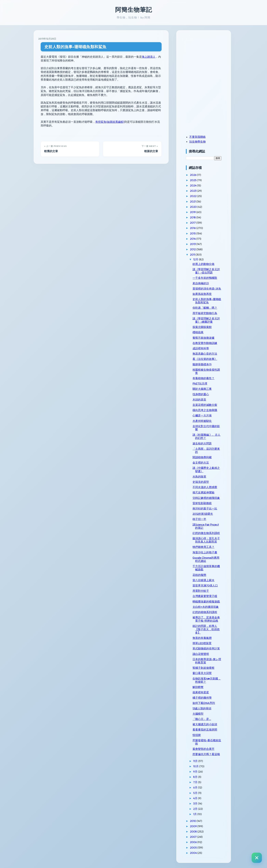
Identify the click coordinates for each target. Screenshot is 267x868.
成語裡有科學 (201, 348)
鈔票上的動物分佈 (203, 264)
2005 (194, 848)
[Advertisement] (207, 59)
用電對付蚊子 (201, 591)
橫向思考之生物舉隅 (205, 410)
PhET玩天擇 (200, 383)
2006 (194, 842)
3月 (196, 803)
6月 (196, 787)
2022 (193, 196)
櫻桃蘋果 (198, 332)
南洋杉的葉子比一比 (205, 508)
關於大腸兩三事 (202, 389)
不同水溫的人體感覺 (205, 487)
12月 (196, 259)
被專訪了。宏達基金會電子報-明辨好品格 (206, 619)
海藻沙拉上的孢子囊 (205, 552)
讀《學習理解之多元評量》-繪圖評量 (206, 320)
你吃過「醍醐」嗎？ (205, 308)
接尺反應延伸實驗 (203, 492)
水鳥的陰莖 (199, 477)
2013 (193, 244)
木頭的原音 (199, 400)
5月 (196, 793)
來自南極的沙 (201, 283)
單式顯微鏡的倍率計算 (206, 648)
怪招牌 (197, 735)
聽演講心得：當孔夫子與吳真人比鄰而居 (206, 540)
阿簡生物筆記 (134, 10)
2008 (194, 831)
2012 (193, 249)
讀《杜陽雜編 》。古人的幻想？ (206, 436)
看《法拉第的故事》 (205, 359)
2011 (193, 255)
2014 (193, 239)
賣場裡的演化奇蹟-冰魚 (207, 289)
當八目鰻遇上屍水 (203, 580)
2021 (193, 201)
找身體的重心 (201, 394)
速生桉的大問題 (202, 443)
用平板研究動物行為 (205, 313)
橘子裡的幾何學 (202, 698)
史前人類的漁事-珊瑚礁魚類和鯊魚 (75, 47)
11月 (196, 761)
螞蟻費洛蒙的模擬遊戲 (206, 601)
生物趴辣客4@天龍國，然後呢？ (207, 680)
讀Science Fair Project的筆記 (206, 526)
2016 (193, 228)
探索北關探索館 (202, 327)
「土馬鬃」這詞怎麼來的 (206, 450)
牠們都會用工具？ (203, 547)
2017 (193, 223)
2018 (193, 217)
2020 (194, 207)
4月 (196, 798)
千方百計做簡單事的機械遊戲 (206, 568)
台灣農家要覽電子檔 (205, 596)
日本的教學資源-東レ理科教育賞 (207, 661)
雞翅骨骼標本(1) (202, 364)
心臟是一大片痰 (202, 415)
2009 (194, 826)
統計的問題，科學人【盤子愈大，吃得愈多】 (206, 629)
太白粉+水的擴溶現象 (206, 607)
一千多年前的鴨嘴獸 (205, 278)
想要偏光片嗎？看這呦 (206, 754)
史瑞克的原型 (201, 482)
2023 (193, 191)
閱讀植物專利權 (202, 457)
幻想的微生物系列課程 (206, 533)
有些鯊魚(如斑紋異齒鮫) (110, 122)
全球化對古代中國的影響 (206, 428)
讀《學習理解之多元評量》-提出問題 (206, 271)
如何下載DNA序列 (204, 703)
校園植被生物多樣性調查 (206, 371)
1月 (195, 814)
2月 (196, 809)
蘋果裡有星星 (201, 692)
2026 (193, 175)
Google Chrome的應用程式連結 (206, 559)
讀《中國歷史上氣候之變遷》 (206, 469)
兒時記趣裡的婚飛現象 (206, 498)
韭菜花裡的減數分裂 (205, 405)
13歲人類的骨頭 (202, 708)
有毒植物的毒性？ (203, 378)
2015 (193, 233)
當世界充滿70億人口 (205, 585)
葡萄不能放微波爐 (203, 338)
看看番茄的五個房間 (205, 730)
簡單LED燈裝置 (202, 643)
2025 (193, 180)
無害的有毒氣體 (202, 638)
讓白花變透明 (201, 654)
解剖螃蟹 (198, 687)
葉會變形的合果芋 (203, 749)
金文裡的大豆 (201, 463)
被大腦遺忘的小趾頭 (205, 724)
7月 (196, 782)
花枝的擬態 (199, 575)
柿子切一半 (199, 519)
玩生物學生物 (197, 142)
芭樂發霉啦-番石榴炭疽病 (207, 742)
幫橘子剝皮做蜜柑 (203, 668)
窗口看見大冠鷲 (202, 673)
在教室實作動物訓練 (205, 343)
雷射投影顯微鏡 (202, 503)
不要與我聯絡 (197, 137)
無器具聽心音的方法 (205, 354)
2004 (194, 853)
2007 (194, 837)
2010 (193, 821)
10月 (196, 766)
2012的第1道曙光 (203, 514)
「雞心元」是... (202, 719)
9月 (196, 772)
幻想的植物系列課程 (205, 612)
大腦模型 (198, 714)
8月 (196, 777)
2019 (193, 212)
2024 (193, 185)
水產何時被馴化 (202, 421)
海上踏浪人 (149, 57)
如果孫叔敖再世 (202, 294)
